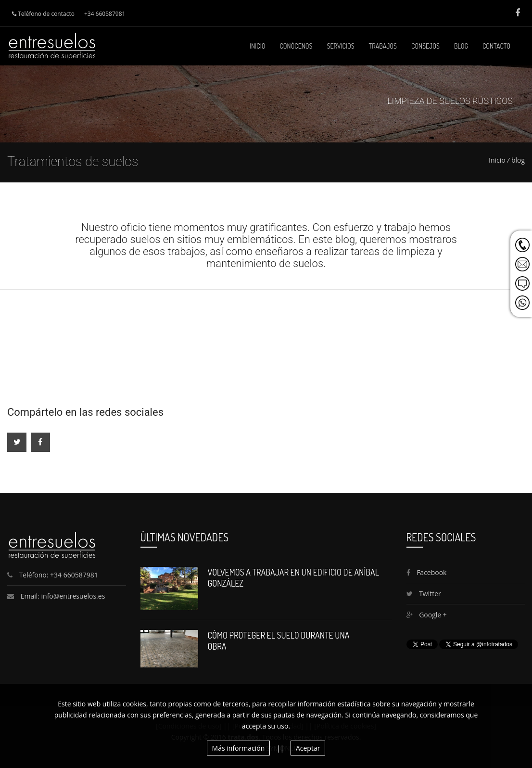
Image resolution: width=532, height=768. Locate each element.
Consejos (425, 46)
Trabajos (383, 46)
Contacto (496, 46)
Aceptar (308, 748)
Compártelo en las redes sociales (85, 412)
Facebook (427, 572)
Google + (427, 615)
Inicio (257, 46)
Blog (461, 46)
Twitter (424, 594)
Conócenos (296, 46)
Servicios (341, 46)
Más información (239, 748)
